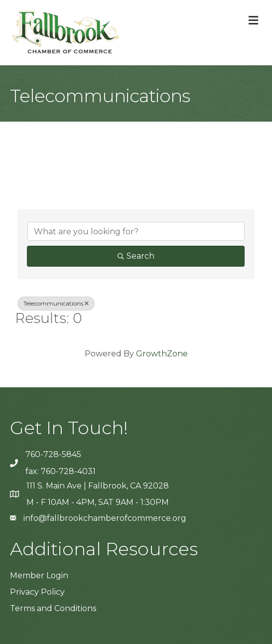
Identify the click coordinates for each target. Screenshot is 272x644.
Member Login (39, 575)
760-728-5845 (53, 454)
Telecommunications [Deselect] (56, 303)
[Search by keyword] (136, 231)
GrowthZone (162, 354)
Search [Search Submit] (136, 256)
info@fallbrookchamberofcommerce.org (105, 518)
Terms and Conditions (53, 608)
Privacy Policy (37, 592)
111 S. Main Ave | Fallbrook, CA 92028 (98, 486)
